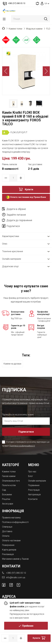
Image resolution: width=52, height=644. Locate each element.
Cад (4, 490)
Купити (29, 189)
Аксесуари (8, 504)
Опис (5, 244)
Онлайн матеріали (12, 259)
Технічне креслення (12, 251)
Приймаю (28, 626)
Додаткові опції (10, 266)
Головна (3, 28)
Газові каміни (9, 476)
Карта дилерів (9, 550)
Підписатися (26, 432)
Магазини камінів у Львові (15, 559)
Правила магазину (11, 518)
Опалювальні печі (11, 481)
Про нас (32, 472)
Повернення (8, 545)
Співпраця (7, 527)
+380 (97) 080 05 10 (16, 573)
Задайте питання (16, 215)
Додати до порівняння (19, 220)
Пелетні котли (9, 485)
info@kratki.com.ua (16, 577)
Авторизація (34, 495)
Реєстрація (34, 490)
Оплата (6, 536)
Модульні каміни (34, 29)
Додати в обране (16, 209)
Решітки (6, 499)
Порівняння (34, 485)
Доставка (7, 531)
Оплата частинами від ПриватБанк (26, 197)
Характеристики (11, 236)
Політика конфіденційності (22, 446)
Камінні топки (15, 29)
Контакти (33, 499)
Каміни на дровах (12, 364)
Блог (31, 476)
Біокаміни (7, 495)
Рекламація (8, 554)
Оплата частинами (11, 541)
